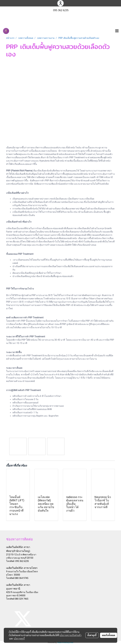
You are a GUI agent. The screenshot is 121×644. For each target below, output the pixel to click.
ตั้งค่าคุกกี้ (92, 635)
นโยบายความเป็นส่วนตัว (71, 635)
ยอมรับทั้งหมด (109, 635)
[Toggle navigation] (117, 31)
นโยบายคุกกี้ (19, 639)
